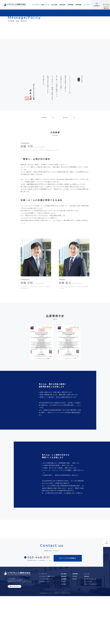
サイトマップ (88, 629)
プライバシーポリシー (91, 632)
